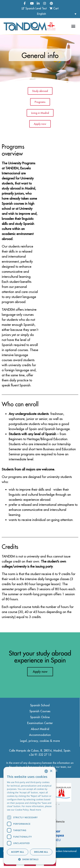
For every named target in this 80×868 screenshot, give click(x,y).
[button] (73, 26)
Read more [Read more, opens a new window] (36, 810)
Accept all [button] (18, 852)
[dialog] (30, 816)
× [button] (51, 771)
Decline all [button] (41, 852)
